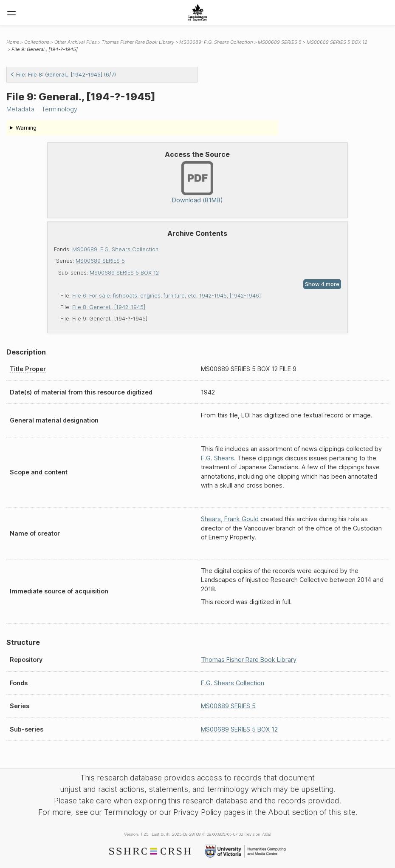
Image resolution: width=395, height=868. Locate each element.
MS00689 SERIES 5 (100, 261)
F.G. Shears (217, 458)
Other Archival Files (76, 42)
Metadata (20, 109)
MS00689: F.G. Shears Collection (115, 249)
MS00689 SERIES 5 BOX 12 (124, 273)
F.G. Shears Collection (233, 683)
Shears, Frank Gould (230, 519)
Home (13, 42)
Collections (37, 42)
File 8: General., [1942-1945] (109, 307)
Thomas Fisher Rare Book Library (138, 42)
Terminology (59, 109)
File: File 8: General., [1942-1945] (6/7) (63, 75)
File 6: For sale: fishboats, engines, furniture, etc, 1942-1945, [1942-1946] (166, 296)
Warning (26, 128)
